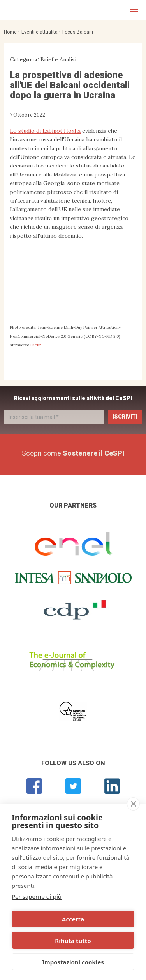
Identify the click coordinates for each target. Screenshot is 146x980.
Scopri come (73, 453)
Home (10, 32)
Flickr (36, 345)
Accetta (73, 919)
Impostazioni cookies (73, 962)
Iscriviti (125, 417)
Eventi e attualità (40, 32)
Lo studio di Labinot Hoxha (45, 131)
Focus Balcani (78, 32)
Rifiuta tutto (73, 941)
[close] (133, 804)
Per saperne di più (37, 896)
